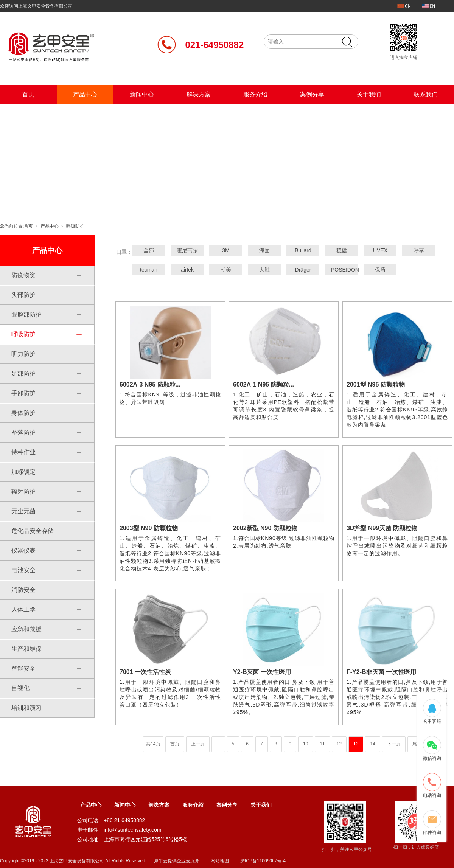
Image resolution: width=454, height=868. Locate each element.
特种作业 (23, 452)
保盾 (380, 270)
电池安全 (23, 570)
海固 (264, 250)
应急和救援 (26, 629)
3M (226, 250)
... (218, 744)
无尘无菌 (23, 511)
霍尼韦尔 (187, 250)
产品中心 (85, 94)
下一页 (394, 744)
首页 (28, 94)
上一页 (198, 744)
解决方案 (199, 94)
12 (339, 744)
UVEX (380, 250)
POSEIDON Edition (342, 275)
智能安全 (23, 668)
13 (356, 744)
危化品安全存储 (33, 531)
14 (372, 744)
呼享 (419, 250)
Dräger (303, 270)
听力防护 (23, 354)
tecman (149, 270)
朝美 (226, 270)
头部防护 (23, 295)
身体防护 (23, 413)
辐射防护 (23, 491)
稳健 (342, 250)
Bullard (303, 250)
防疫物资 (23, 275)
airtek (187, 270)
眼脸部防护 (26, 314)
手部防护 (23, 393)
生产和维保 (26, 649)
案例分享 (312, 94)
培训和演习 (26, 708)
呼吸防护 (75, 226)
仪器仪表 (23, 550)
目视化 (20, 688)
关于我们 (369, 94)
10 (306, 744)
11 (322, 744)
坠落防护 (23, 432)
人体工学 (23, 609)
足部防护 (23, 373)
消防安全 (23, 590)
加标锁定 (23, 472)
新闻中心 (142, 94)
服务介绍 (255, 94)
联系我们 (426, 94)
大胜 (264, 270)
